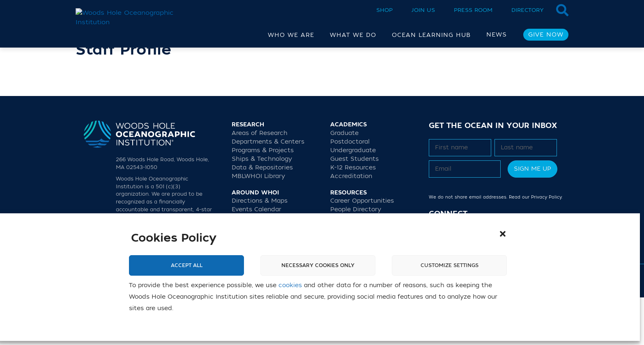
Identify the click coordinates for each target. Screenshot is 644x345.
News (497, 35)
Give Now (546, 35)
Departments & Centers (268, 189)
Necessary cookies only (318, 265)
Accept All (187, 265)
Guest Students (354, 207)
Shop (384, 10)
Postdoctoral (350, 189)
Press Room (473, 10)
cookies (290, 285)
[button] (503, 234)
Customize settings (450, 265)
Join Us (423, 10)
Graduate (344, 181)
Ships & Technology (262, 207)
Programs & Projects (263, 198)
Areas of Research (260, 181)
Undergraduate (353, 198)
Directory (528, 10)
